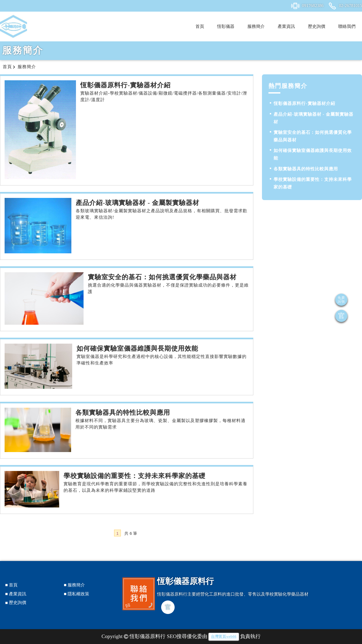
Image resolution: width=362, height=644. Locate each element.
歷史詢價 (317, 26)
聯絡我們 (347, 26)
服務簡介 (256, 26)
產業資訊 (286, 26)
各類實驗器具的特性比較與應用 (306, 169)
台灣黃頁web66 (224, 637)
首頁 (200, 26)
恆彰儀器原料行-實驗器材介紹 (304, 103)
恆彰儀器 (226, 26)
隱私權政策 (78, 594)
